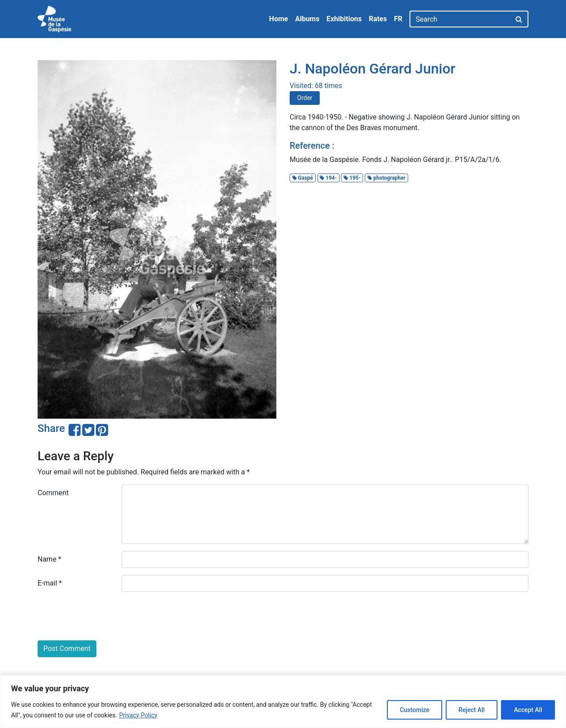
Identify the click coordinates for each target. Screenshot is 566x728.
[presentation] (105, 616)
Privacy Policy (138, 715)
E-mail (50, 583)
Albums (307, 19)
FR (398, 19)
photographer (386, 178)
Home (279, 19)
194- (328, 178)
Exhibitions (344, 19)
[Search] (460, 19)
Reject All (472, 710)
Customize (415, 710)
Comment (53, 493)
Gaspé (303, 178)
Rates (378, 19)
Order (305, 98)
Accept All (528, 710)
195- (352, 178)
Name (50, 559)
